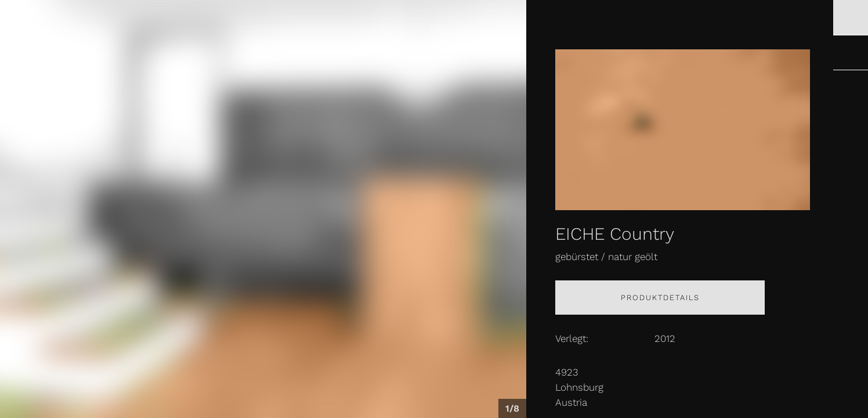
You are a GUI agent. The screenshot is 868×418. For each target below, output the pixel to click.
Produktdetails (660, 298)
